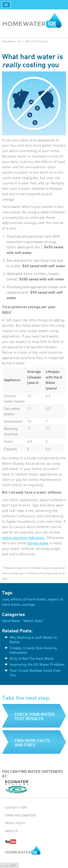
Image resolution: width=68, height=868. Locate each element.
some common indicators (23, 538)
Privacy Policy (15, 823)
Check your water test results (35, 716)
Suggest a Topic (16, 807)
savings (29, 604)
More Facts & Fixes (37, 41)
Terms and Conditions (20, 815)
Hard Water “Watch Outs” (23, 621)
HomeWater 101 (12, 41)
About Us (11, 831)
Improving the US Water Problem (37, 664)
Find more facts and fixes (32, 743)
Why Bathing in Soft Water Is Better (33, 640)
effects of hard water (28, 599)
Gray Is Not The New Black (32, 658)
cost (5, 599)
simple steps (38, 543)
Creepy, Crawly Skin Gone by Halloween (33, 650)
